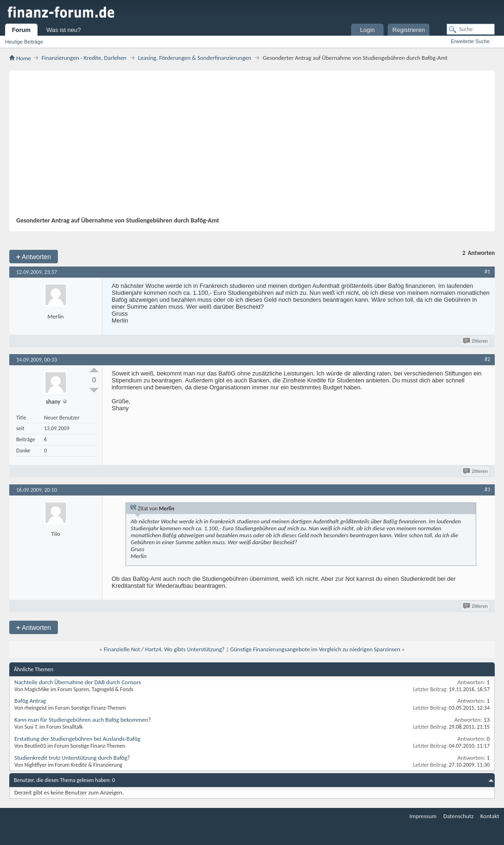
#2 (487, 359)
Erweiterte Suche (470, 41)
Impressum (423, 816)
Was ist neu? (64, 30)
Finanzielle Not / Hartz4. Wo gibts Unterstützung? (164, 649)
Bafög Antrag (30, 701)
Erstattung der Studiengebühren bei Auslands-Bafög (77, 739)
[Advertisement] (247, 147)
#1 (487, 272)
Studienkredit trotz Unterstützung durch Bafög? (72, 758)
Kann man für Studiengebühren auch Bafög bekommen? (83, 720)
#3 (487, 489)
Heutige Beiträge (24, 42)
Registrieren (409, 30)
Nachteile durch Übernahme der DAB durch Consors (78, 682)
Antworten (34, 257)
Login (367, 30)
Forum (21, 30)
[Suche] (471, 29)
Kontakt (490, 816)
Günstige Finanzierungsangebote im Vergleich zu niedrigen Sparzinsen (315, 649)
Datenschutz (458, 816)
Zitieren (476, 341)
